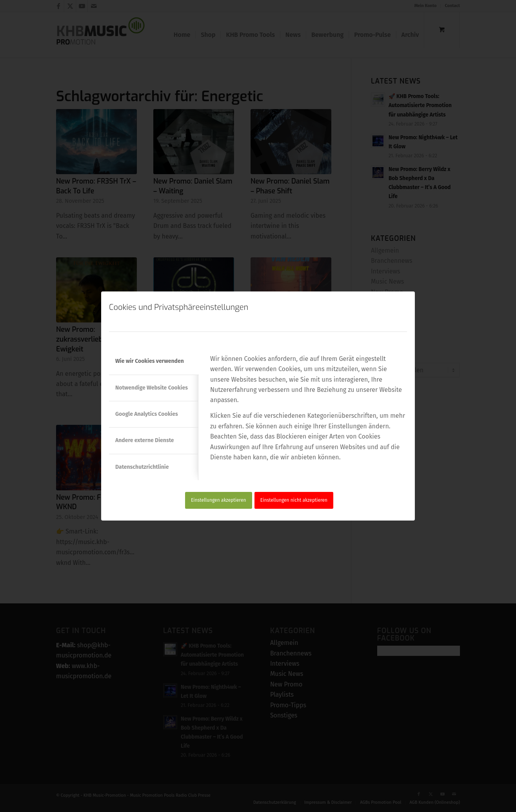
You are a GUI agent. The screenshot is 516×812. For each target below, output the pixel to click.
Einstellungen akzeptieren (219, 500)
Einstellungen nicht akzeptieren (294, 500)
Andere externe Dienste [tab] (145, 440)
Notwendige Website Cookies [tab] (152, 388)
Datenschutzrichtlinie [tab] (142, 467)
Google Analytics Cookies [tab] (147, 414)
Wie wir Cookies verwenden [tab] (150, 361)
